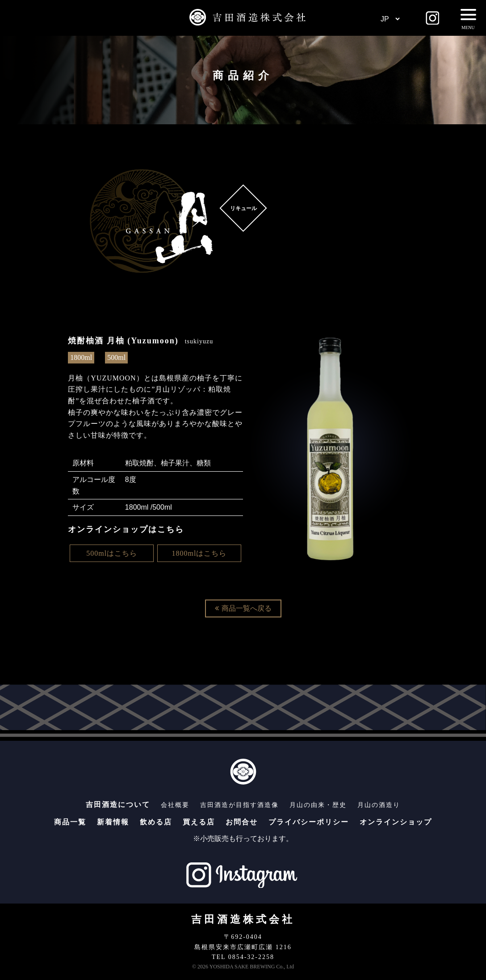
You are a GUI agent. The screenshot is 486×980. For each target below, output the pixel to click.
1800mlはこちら (199, 553)
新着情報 (113, 822)
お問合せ (242, 822)
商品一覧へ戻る (243, 608)
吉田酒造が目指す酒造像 (239, 805)
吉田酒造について (118, 805)
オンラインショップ (396, 822)
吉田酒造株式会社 (243, 919)
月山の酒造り (379, 805)
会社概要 (175, 805)
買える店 (199, 822)
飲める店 (156, 822)
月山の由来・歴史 (318, 805)
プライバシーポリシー (309, 822)
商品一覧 (70, 822)
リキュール (243, 208)
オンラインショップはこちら (126, 529)
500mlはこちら (112, 553)
